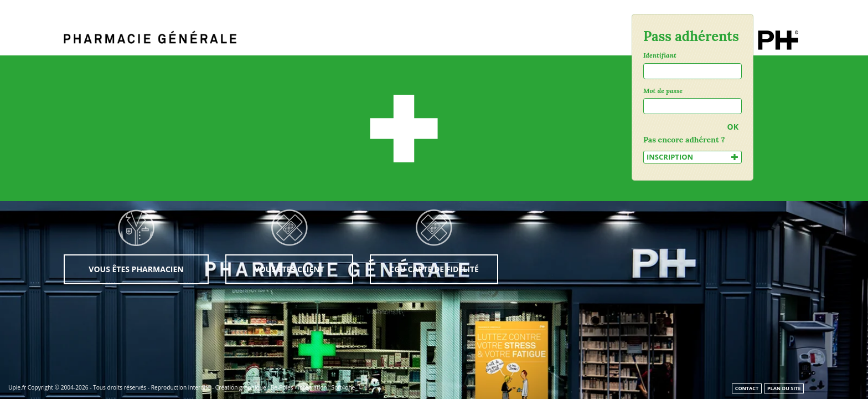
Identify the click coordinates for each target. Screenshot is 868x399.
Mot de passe (663, 91)
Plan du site (784, 388)
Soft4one (343, 387)
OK (733, 127)
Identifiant (660, 55)
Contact (747, 388)
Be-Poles (282, 387)
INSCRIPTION (693, 157)
